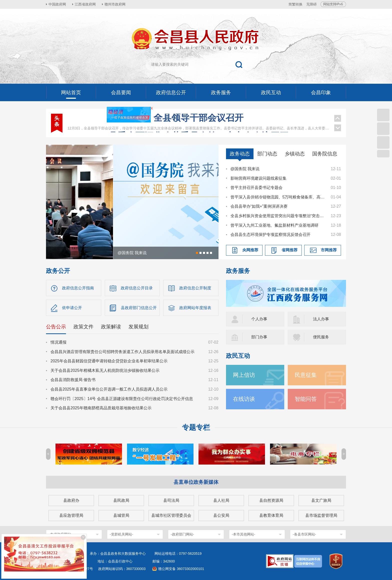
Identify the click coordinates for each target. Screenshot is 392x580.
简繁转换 (295, 4)
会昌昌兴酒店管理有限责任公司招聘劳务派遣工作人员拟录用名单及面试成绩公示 (122, 352)
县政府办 (71, 500)
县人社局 (221, 500)
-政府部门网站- (182, 534)
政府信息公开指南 (78, 288)
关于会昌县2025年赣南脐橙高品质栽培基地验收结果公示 (101, 408)
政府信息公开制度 (195, 288)
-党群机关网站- (121, 534)
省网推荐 (289, 250)
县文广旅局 (321, 500)
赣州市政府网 (115, 4)
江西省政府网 (85, 4)
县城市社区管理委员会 (171, 515)
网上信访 (244, 375)
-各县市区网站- (304, 534)
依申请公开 (72, 308)
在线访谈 (244, 399)
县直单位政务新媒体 (196, 482)
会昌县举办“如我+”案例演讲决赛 (259, 206)
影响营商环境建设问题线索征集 (258, 178)
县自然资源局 (271, 500)
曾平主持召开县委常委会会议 (198, 121)
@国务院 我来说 (245, 169)
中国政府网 (57, 4)
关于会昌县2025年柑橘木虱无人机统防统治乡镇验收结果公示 (105, 370)
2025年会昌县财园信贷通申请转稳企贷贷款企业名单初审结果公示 (109, 361)
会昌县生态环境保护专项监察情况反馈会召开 (270, 235)
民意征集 (306, 375)
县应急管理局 (71, 515)
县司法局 (171, 500)
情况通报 (58, 342)
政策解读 (111, 327)
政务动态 (240, 154)
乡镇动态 (295, 154)
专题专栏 (196, 427)
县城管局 (121, 515)
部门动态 (267, 154)
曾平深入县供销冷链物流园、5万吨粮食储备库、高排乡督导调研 (278, 197)
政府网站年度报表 (195, 308)
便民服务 (321, 337)
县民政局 (121, 500)
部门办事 (259, 337)
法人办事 (321, 319)
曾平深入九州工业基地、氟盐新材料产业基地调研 (274, 225)
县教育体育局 (271, 515)
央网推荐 (250, 250)
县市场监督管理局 (321, 515)
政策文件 (83, 327)
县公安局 (221, 515)
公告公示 (56, 327)
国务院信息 (325, 154)
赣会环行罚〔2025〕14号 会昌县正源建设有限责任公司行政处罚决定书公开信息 (122, 399)
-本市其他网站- (243, 534)
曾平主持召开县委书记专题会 (256, 188)
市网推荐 (329, 250)
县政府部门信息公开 (139, 308)
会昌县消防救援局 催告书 (73, 380)
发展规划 (138, 327)
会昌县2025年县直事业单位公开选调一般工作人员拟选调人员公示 (109, 389)
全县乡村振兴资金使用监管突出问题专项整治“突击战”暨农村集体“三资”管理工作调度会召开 (278, 216)
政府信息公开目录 (137, 288)
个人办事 (259, 319)
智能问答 (306, 399)
